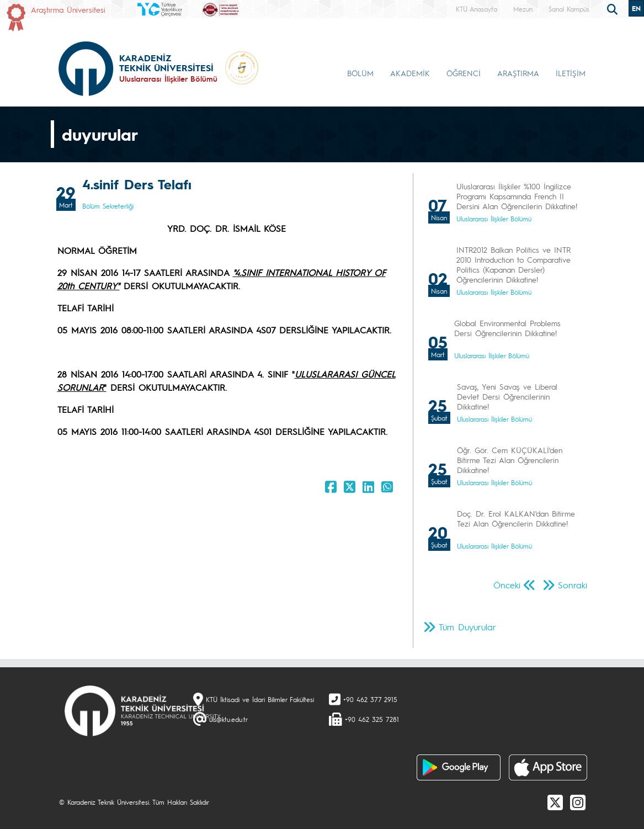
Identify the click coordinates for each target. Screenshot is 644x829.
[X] (555, 802)
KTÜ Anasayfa (477, 9)
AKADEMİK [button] (410, 73)
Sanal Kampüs (569, 9)
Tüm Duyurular (467, 627)
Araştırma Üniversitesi (68, 9)
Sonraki (573, 585)
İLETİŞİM (571, 73)
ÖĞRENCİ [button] (464, 73)
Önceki (507, 585)
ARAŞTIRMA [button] (518, 73)
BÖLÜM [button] (360, 73)
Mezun (523, 9)
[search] (614, 8)
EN (636, 8)
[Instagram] (578, 802)
